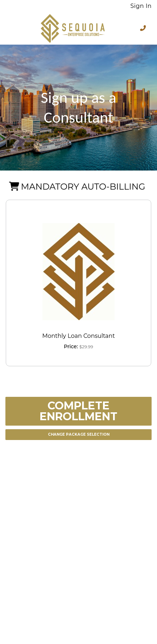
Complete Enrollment (78, 411)
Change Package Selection (79, 434)
